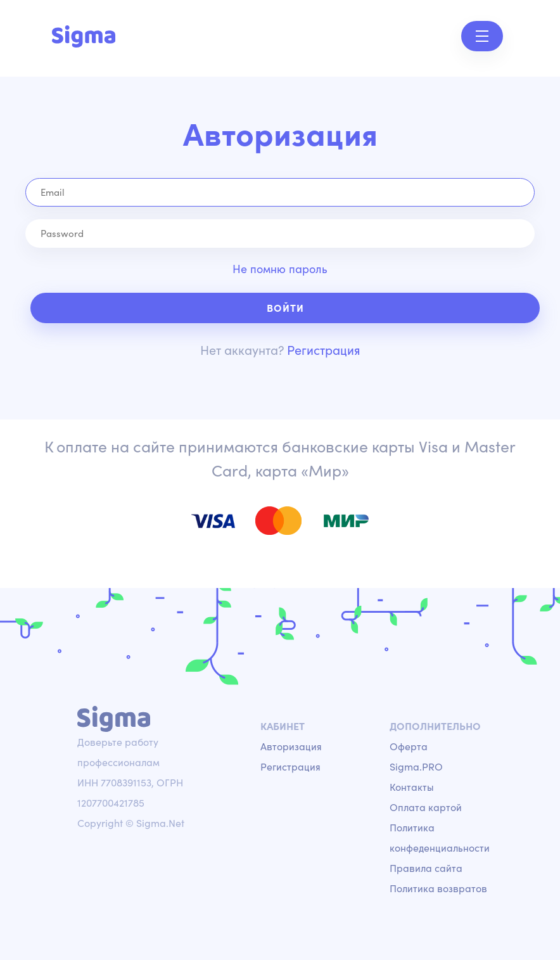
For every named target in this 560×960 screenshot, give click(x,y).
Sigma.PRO (416, 767)
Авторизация (291, 746)
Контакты (412, 787)
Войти (285, 308)
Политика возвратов (438, 888)
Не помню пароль (280, 269)
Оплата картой (426, 807)
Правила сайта (426, 868)
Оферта (409, 746)
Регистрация (324, 350)
